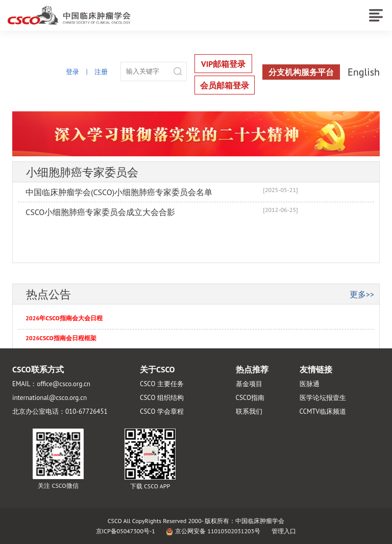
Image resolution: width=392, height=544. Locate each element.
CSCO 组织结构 (162, 398)
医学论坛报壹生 (323, 398)
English (364, 72)
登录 (72, 72)
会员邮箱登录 (225, 85)
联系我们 (249, 411)
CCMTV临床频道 (323, 411)
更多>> (362, 294)
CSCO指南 (250, 398)
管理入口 (284, 531)
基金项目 (249, 384)
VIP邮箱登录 (223, 64)
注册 (101, 72)
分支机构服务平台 (301, 72)
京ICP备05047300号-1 (126, 531)
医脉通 (310, 384)
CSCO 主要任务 (162, 384)
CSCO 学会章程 (162, 411)
